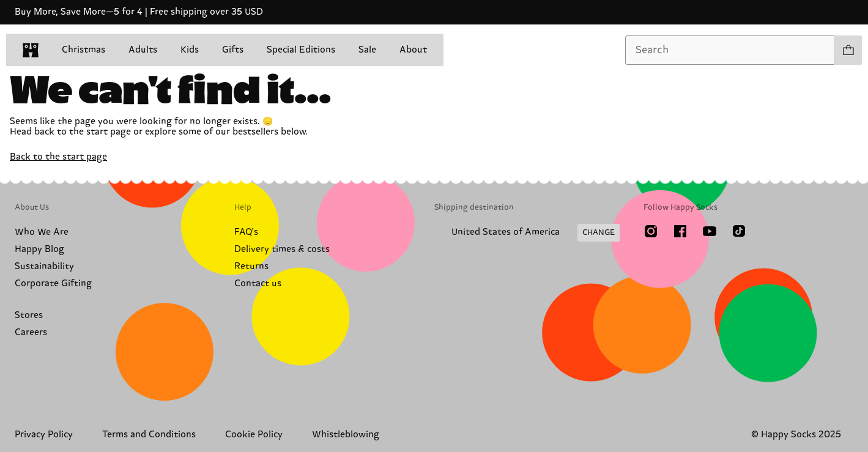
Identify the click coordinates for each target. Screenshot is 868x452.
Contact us (258, 283)
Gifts (233, 50)
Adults (143, 50)
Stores (29, 315)
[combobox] (730, 50)
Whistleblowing (346, 435)
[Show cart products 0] (848, 50)
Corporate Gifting (53, 283)
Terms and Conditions (149, 435)
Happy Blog (39, 249)
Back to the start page (58, 157)
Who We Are (42, 232)
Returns (251, 266)
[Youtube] (710, 231)
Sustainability (44, 266)
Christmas (83, 50)
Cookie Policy (254, 435)
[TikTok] (739, 231)
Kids (190, 50)
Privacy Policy (44, 435)
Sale (367, 50)
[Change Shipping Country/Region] (527, 233)
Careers (31, 332)
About (413, 50)
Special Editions (301, 50)
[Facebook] (680, 231)
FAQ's (246, 232)
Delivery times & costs (282, 249)
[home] (31, 50)
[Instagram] (651, 231)
